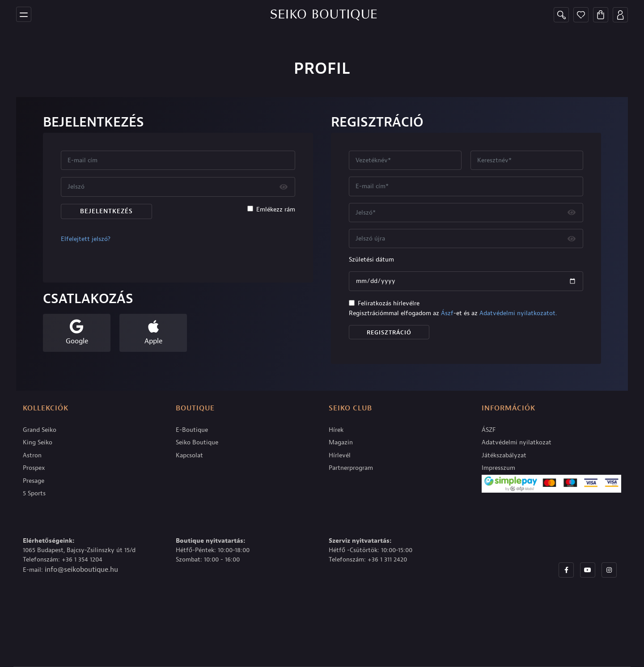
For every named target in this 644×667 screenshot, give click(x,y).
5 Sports (34, 493)
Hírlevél (340, 455)
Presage (34, 481)
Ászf (447, 313)
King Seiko (38, 442)
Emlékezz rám (276, 209)
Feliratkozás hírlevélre (389, 303)
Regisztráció (389, 332)
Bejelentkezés (106, 211)
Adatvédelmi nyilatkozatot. (518, 313)
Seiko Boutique (197, 442)
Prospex (34, 468)
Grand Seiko (40, 430)
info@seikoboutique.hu (81, 570)
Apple (153, 341)
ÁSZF (489, 430)
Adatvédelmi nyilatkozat (517, 442)
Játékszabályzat (504, 455)
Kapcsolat (189, 455)
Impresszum (498, 468)
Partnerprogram (351, 468)
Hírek (336, 430)
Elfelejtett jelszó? (86, 239)
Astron (32, 455)
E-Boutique (192, 430)
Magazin (341, 442)
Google (77, 341)
